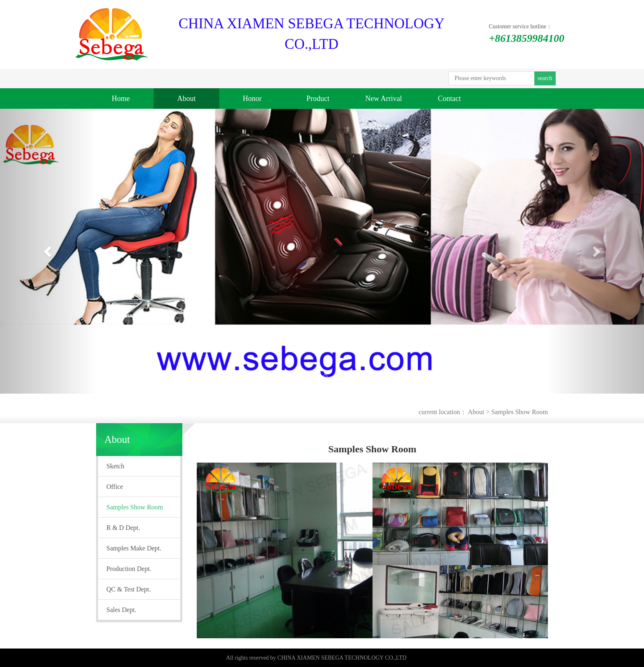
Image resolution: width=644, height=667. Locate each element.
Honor (252, 99)
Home (121, 99)
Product (318, 99)
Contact (449, 99)
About (187, 99)
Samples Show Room (520, 412)
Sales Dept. (121, 610)
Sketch (115, 466)
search (545, 78)
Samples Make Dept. (134, 548)
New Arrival (383, 99)
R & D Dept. (123, 528)
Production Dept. (129, 569)
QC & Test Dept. (129, 589)
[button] (48, 251)
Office (115, 487)
